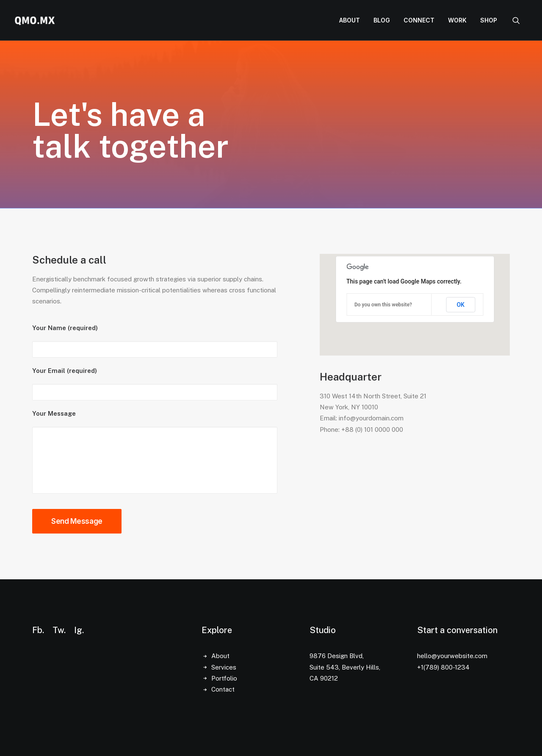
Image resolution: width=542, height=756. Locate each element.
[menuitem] (350, 20)
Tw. (59, 630)
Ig (78, 630)
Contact (223, 689)
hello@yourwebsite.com (452, 656)
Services (224, 667)
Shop (489, 20)
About (350, 20)
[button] (520, 20)
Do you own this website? (383, 305)
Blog (382, 20)
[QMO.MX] (35, 20)
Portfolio (224, 678)
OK (460, 305)
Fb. (38, 630)
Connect (419, 20)
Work (457, 20)
